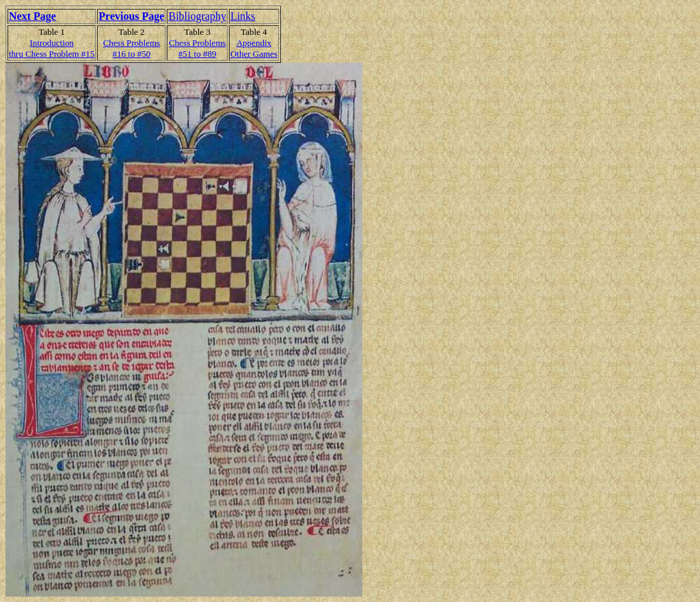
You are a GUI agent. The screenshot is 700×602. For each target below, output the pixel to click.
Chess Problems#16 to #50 (132, 48)
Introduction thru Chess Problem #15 (52, 48)
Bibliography (197, 16)
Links (243, 16)
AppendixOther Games (254, 48)
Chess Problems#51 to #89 (197, 48)
